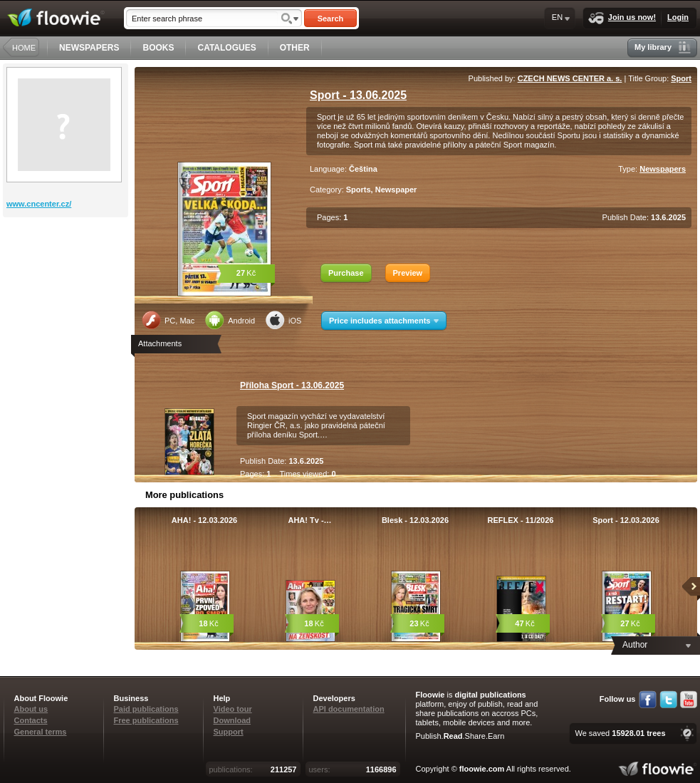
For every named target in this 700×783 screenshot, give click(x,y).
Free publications (146, 720)
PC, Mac (168, 320)
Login (678, 17)
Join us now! (622, 18)
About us (31, 709)
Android (230, 320)
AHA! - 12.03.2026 (204, 520)
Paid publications (146, 709)
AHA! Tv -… (309, 520)
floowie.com (482, 769)
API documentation (349, 709)
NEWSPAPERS (89, 48)
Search (331, 19)
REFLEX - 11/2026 (521, 520)
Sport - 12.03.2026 (626, 520)
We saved (620, 733)
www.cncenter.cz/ (39, 204)
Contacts (31, 720)
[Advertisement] (67, 274)
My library (663, 47)
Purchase (346, 273)
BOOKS (158, 48)
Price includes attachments (384, 321)
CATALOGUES (226, 48)
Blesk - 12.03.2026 (415, 520)
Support (229, 732)
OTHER (295, 48)
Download (233, 720)
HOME (24, 48)
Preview (408, 273)
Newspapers (663, 169)
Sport (681, 78)
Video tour (233, 709)
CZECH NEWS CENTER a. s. (570, 78)
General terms (41, 732)
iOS (283, 320)
